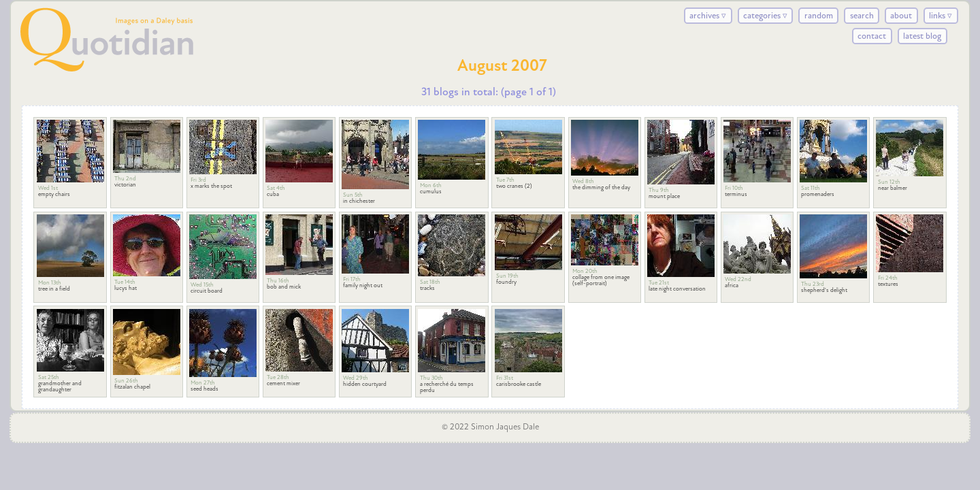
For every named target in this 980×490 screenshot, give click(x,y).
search (862, 16)
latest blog (922, 36)
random (819, 16)
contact (872, 36)
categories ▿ (765, 16)
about (901, 16)
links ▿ (941, 16)
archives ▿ (708, 16)
